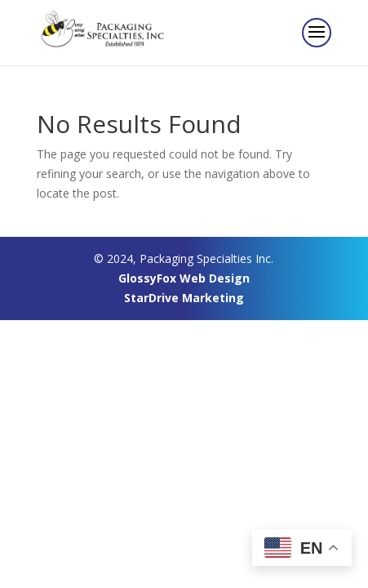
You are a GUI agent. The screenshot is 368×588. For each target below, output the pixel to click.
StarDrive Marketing (184, 298)
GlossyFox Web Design (184, 278)
